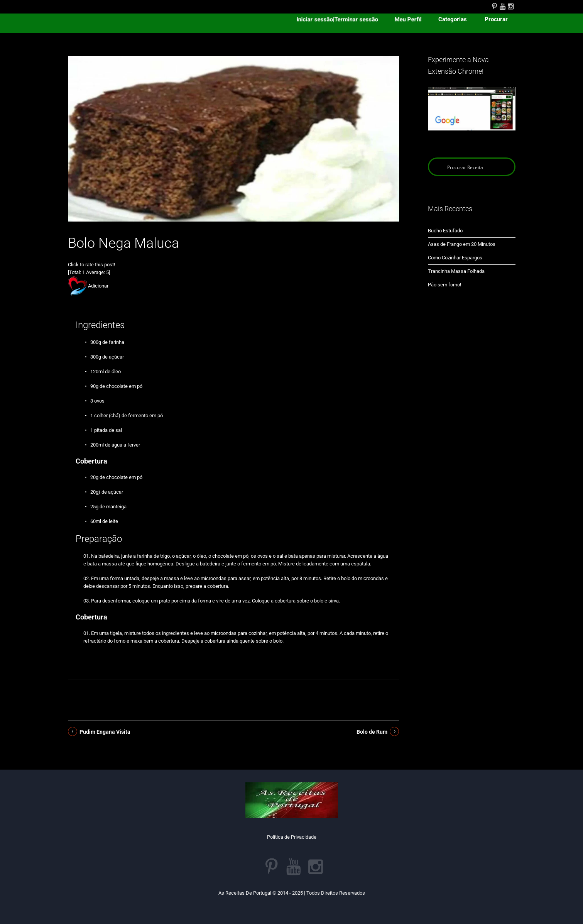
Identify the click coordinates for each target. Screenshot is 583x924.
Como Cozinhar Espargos (455, 258)
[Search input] (472, 167)
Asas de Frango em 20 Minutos (462, 244)
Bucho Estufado (445, 231)
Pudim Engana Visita (105, 732)
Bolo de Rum (372, 732)
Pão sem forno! (444, 285)
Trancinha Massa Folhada (456, 271)
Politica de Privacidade (292, 837)
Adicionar (98, 286)
